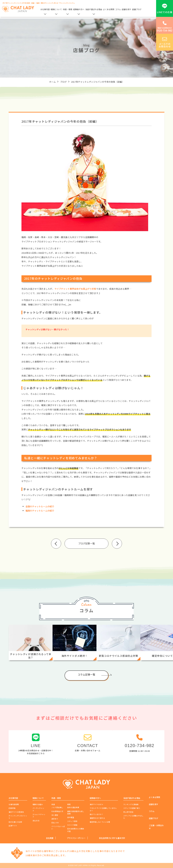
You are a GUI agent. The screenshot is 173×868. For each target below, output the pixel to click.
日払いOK (55, 823)
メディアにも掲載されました (133, 817)
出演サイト (13, 826)
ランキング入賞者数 (131, 804)
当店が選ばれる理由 (94, 9)
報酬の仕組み (38, 804)
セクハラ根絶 (72, 825)
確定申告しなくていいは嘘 (100, 822)
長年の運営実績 (73, 807)
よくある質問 (109, 9)
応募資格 (12, 808)
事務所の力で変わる (97, 818)
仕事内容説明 (14, 804)
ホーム (52, 82)
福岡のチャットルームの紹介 (40, 511)
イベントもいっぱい (58, 828)
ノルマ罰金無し (57, 807)
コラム (118, 9)
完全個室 (71, 817)
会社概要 (50, 838)
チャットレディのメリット (18, 817)
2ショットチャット (39, 816)
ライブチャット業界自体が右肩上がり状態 (75, 289)
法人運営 (55, 815)
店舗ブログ (137, 9)
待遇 (53, 804)
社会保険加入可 (57, 811)
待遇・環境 (67, 9)
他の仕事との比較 (15, 822)
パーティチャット (38, 809)
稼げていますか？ (96, 814)
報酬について (56, 9)
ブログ (63, 82)
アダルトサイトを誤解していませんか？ (103, 809)
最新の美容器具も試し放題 (76, 812)
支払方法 (36, 821)
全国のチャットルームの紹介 (40, 506)
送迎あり (55, 819)
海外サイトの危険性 (16, 812)
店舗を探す (126, 9)
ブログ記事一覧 (86, 543)
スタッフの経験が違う (132, 808)
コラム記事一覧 (86, 674)
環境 (69, 804)
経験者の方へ (79, 9)
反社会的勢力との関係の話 (76, 830)
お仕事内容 (45, 9)
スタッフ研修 (72, 821)
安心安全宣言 (128, 812)
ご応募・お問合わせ (156, 827)
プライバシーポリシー (76, 838)
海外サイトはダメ (96, 804)
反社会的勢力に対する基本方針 (112, 838)
